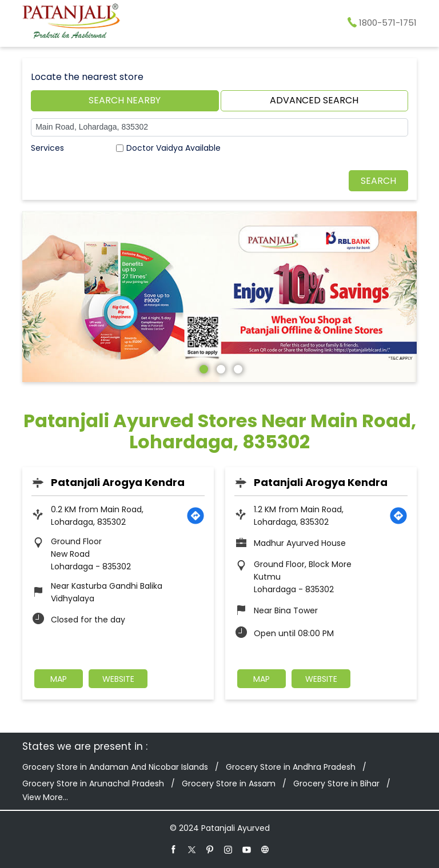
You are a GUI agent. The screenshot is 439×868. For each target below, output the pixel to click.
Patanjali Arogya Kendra (118, 482)
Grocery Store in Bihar (336, 783)
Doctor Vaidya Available (173, 148)
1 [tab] (202, 368)
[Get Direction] (195, 516)
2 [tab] (219, 368)
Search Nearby (125, 100)
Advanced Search (314, 100)
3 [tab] (237, 368)
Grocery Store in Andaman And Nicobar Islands (115, 767)
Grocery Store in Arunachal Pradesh (93, 783)
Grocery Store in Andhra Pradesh (291, 767)
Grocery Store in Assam (229, 783)
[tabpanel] (219, 297)
